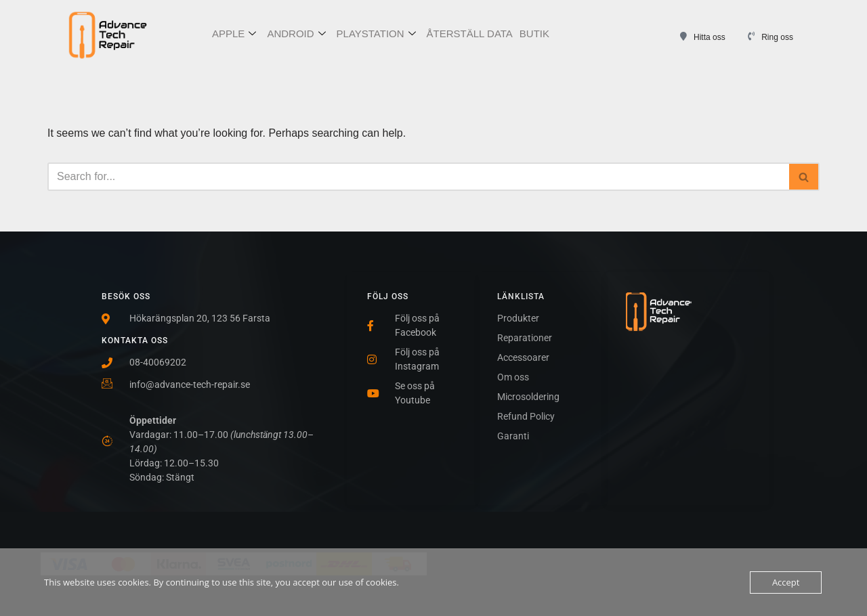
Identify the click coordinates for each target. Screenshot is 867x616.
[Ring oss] (751, 36)
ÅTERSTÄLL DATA (470, 34)
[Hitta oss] (683, 36)
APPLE (234, 34)
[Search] (418, 177)
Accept (786, 582)
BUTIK (534, 34)
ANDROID (296, 34)
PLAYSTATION (376, 34)
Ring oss (777, 37)
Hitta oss (710, 37)
